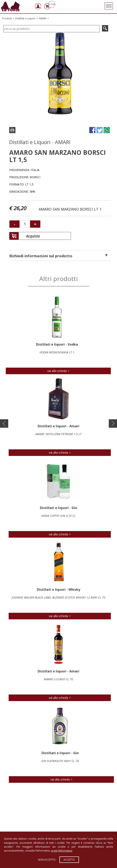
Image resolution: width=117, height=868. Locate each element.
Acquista (28, 236)
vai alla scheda (57, 371)
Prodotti (7, 18)
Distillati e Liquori (25, 18)
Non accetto (47, 860)
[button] (4, 424)
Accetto (69, 860)
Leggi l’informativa (62, 851)
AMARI (43, 18)
